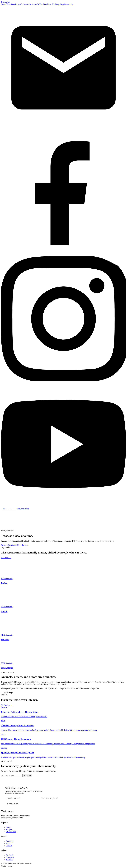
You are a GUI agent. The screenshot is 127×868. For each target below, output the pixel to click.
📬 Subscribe (9, 509)
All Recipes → (7, 705)
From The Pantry (54, 4)
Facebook (10, 855)
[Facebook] (63, 255)
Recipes (18, 4)
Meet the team (23, 545)
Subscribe (28, 775)
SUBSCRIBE (13, 804)
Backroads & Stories (29, 4)
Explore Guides (23, 509)
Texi (5, 2)
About (8, 4)
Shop (13, 4)
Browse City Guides (9, 545)
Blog (62, 4)
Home (3, 4)
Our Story (10, 841)
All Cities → (6, 558)
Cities (8, 827)
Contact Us (69, 4)
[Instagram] (63, 381)
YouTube (9, 860)
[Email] (63, 130)
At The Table (42, 4)
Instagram (10, 857)
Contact (9, 846)
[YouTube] (63, 506)
